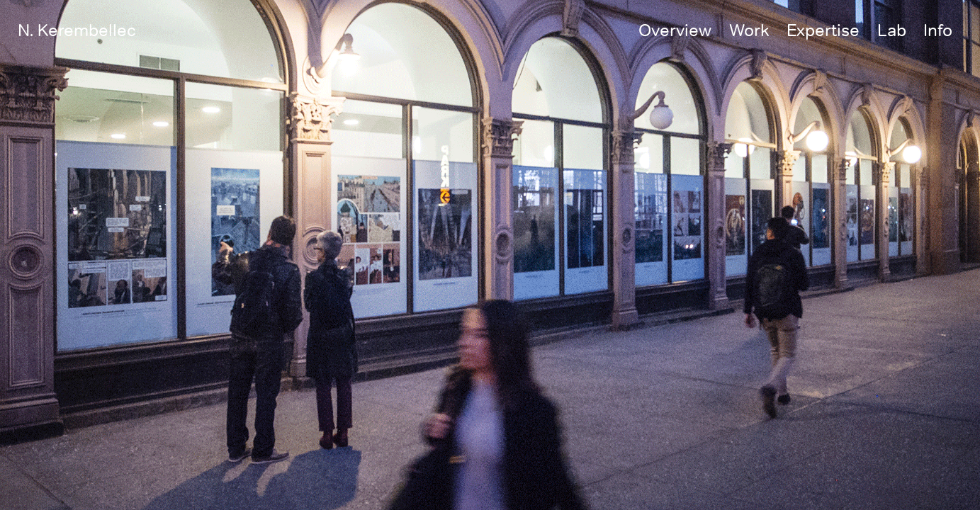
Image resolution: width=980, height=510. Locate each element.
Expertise (823, 30)
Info (938, 30)
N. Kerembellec (77, 30)
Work (749, 30)
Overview (675, 30)
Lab (892, 30)
